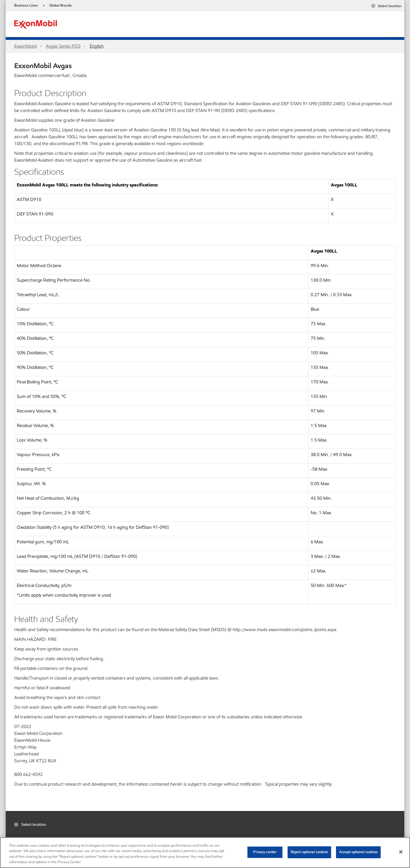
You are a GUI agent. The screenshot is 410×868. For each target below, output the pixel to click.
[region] (205, 853)
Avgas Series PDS (63, 46)
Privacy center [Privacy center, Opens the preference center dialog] (265, 852)
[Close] (401, 852)
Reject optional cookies (309, 852)
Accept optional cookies (358, 852)
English (97, 46)
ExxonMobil (25, 46)
